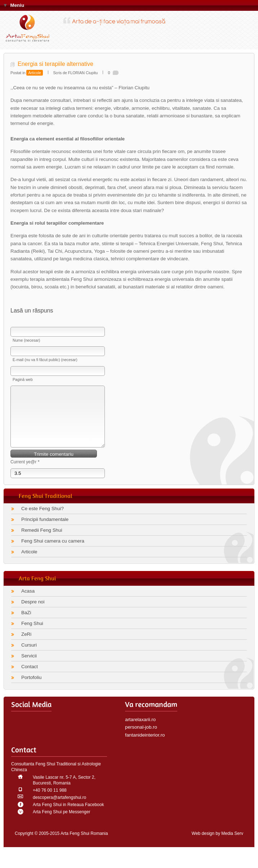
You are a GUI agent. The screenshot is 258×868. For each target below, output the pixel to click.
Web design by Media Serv (217, 844)
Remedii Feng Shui (42, 541)
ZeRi (26, 645)
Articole (35, 73)
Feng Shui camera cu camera (53, 552)
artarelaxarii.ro (140, 730)
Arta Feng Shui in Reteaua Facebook (68, 815)
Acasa (28, 602)
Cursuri (29, 656)
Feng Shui (32, 634)
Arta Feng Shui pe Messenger (61, 823)
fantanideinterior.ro (145, 746)
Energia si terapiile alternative (55, 64)
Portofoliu (31, 688)
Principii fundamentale (45, 530)
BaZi (26, 623)
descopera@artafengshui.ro (59, 808)
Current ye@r (25, 473)
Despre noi (33, 613)
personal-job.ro (141, 738)
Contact (30, 677)
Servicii (29, 667)
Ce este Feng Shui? (43, 519)
